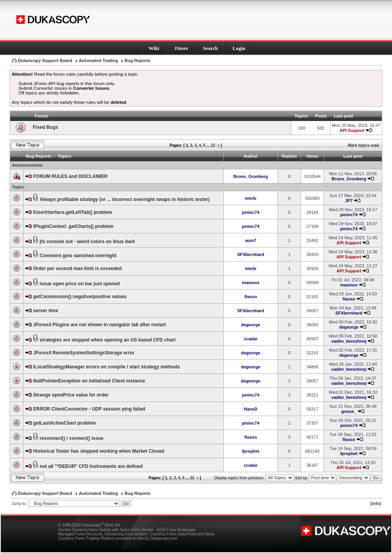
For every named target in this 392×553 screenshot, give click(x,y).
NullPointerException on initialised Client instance (89, 381)
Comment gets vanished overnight (78, 256)
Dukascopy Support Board (45, 60)
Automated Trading (98, 60)
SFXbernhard (250, 254)
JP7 (349, 201)
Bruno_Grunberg (251, 176)
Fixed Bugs (45, 127)
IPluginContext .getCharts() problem (73, 226)
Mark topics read (363, 145)
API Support (352, 130)
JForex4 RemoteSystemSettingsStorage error (84, 353)
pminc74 (251, 212)
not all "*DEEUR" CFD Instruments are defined (91, 466)
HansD (251, 409)
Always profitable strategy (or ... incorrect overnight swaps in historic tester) (125, 199)
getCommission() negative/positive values (80, 297)
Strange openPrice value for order (71, 395)
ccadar (250, 339)
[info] (376, 503)
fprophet (251, 451)
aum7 (251, 240)
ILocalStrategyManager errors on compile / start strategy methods (107, 367)
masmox (251, 283)
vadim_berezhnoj (349, 341)
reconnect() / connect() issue (72, 438)
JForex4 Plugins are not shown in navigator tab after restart (100, 325)
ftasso (251, 297)
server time (46, 311)
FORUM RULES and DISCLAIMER (70, 176)
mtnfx (251, 198)
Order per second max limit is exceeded (78, 268)
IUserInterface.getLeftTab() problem (73, 212)
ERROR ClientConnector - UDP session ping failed (89, 409)
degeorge (251, 325)
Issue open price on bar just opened (80, 284)
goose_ (349, 411)
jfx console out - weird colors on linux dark (87, 242)
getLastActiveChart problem (65, 423)
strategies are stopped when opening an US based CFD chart (108, 340)
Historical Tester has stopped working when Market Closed (99, 451)
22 (213, 145)
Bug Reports (137, 60)
